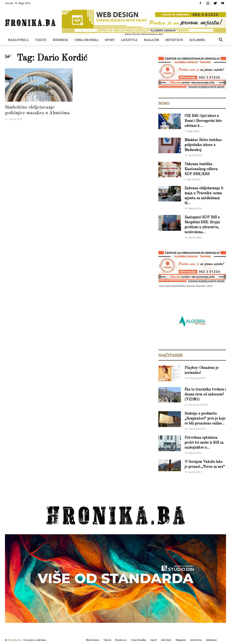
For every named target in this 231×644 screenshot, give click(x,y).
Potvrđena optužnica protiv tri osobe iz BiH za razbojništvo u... (204, 443)
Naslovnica (18, 40)
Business (60, 40)
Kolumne (197, 40)
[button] (221, 40)
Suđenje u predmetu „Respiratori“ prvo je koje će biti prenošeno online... (205, 419)
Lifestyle (129, 40)
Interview (174, 40)
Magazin (151, 40)
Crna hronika (87, 40)
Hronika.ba (14, 640)
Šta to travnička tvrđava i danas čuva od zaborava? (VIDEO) (205, 395)
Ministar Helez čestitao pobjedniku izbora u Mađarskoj (203, 145)
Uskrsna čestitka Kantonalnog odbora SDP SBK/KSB (201, 169)
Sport (110, 40)
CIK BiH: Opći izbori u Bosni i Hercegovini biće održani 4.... (203, 121)
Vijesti (41, 40)
